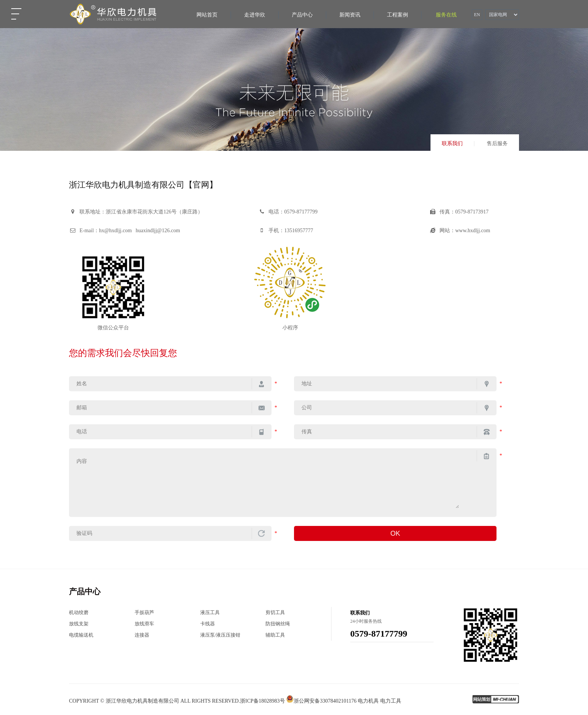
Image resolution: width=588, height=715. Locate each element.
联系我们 (452, 144)
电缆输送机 (81, 635)
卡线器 (208, 624)
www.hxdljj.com (473, 231)
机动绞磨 (79, 612)
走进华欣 (255, 15)
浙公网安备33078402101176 (321, 701)
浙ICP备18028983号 (262, 701)
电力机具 (368, 701)
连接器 (142, 635)
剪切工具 (275, 612)
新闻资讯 (350, 15)
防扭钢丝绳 (278, 624)
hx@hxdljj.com (115, 231)
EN (477, 15)
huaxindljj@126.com (158, 231)
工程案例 (397, 15)
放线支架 (79, 624)
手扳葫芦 (144, 612)
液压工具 (210, 612)
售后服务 (497, 144)
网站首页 (207, 15)
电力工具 (391, 701)
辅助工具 (275, 635)
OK (395, 533)
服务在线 (446, 15)
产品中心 (302, 15)
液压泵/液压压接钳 (220, 635)
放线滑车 (144, 624)
